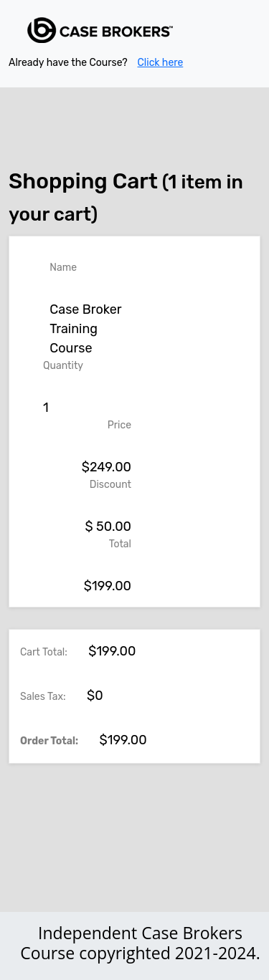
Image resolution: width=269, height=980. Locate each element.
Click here (161, 63)
